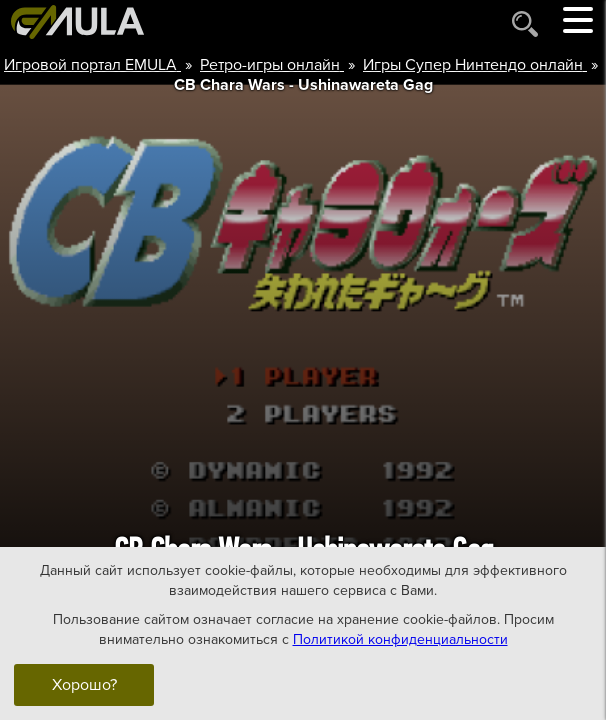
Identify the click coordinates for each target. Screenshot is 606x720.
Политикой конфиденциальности (400, 639)
